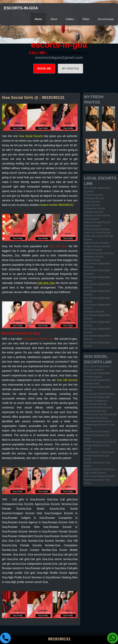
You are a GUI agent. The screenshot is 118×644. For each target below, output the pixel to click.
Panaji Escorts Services (97, 229)
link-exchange (106, 19)
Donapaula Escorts (95, 208)
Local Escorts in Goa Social (99, 452)
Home (38, 19)
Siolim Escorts (92, 202)
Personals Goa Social (96, 418)
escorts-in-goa (21, 8)
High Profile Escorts (95, 473)
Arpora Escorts (92, 205)
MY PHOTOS (70, 69)
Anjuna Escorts (92, 226)
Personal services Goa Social (100, 414)
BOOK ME (44, 69)
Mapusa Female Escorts (97, 222)
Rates (86, 19)
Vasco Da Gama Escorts (98, 233)
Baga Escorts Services (97, 243)
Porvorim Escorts (94, 195)
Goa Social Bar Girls (95, 411)
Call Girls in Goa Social (97, 432)
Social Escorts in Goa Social (100, 469)
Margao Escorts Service (97, 215)
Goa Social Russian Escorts (99, 476)
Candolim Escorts (94, 212)
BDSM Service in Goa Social (100, 442)
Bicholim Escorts (93, 250)
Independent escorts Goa (38, 339)
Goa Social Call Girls (96, 404)
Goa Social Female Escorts (99, 394)
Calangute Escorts (94, 198)
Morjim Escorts (92, 260)
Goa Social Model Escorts (98, 407)
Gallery (70, 19)
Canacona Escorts (94, 312)
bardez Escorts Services (97, 246)
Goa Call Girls (58, 246)
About (54, 19)
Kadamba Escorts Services (99, 253)
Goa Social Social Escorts (98, 421)
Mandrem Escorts (94, 257)
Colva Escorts (92, 219)
